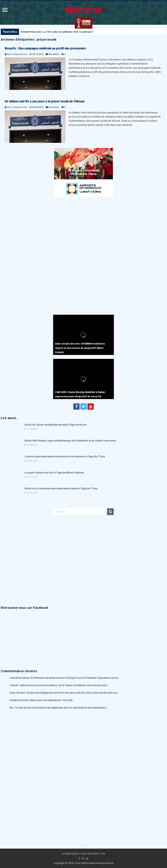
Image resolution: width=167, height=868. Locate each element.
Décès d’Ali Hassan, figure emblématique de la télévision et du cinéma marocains (70, 441)
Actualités (54, 54)
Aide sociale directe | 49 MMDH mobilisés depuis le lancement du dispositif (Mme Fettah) (80, 348)
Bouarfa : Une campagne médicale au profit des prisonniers (45, 48)
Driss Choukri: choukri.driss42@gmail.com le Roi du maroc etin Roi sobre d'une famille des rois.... (64, 693)
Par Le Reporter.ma (17, 54)
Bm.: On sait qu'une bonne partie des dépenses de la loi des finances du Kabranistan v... (59, 708)
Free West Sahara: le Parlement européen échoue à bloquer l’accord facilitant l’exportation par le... (65, 678)
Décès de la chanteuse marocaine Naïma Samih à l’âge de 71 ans (61, 488)
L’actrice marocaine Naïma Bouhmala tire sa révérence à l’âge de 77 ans (65, 456)
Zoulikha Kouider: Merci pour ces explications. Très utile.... (42, 700)
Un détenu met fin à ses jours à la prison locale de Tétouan (45, 101)
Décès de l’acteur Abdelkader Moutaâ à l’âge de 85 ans (55, 425)
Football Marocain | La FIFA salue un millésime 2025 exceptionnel (57, 32)
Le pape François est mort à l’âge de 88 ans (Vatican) (54, 473)
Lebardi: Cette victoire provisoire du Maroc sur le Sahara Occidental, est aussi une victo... (59, 685)
